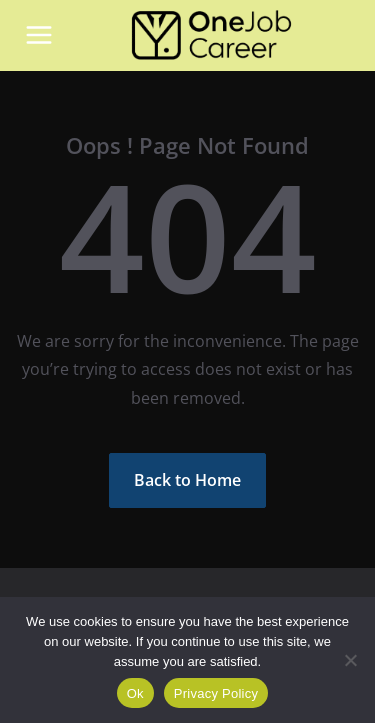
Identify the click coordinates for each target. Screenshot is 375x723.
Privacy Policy (216, 693)
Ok (135, 693)
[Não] (350, 660)
